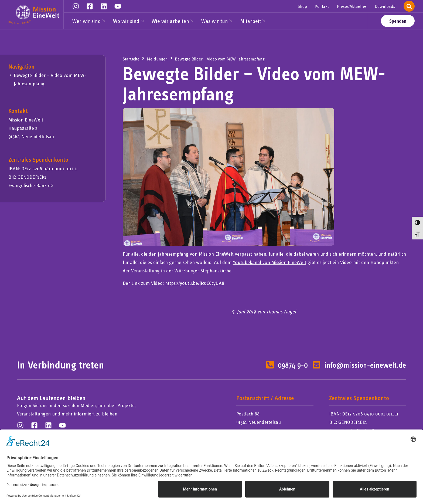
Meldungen (157, 59)
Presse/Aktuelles (352, 6)
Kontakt (322, 6)
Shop (302, 6)
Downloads (385, 6)
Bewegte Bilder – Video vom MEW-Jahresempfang (50, 79)
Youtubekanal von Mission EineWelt (270, 262)
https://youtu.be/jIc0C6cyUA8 (195, 283)
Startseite (131, 59)
